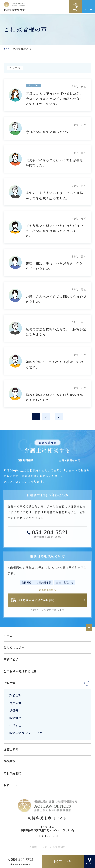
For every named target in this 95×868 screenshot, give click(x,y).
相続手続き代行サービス (26, 733)
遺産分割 (15, 703)
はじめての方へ (14, 647)
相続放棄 (15, 718)
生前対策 (15, 725)
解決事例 (10, 761)
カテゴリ (15, 68)
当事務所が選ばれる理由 (20, 671)
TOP (7, 49)
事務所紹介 (11, 659)
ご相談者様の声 (14, 773)
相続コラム (11, 785)
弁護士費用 (11, 749)
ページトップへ (89, 627)
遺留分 (14, 710)
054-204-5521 (50, 534)
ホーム (8, 636)
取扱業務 (15, 695)
